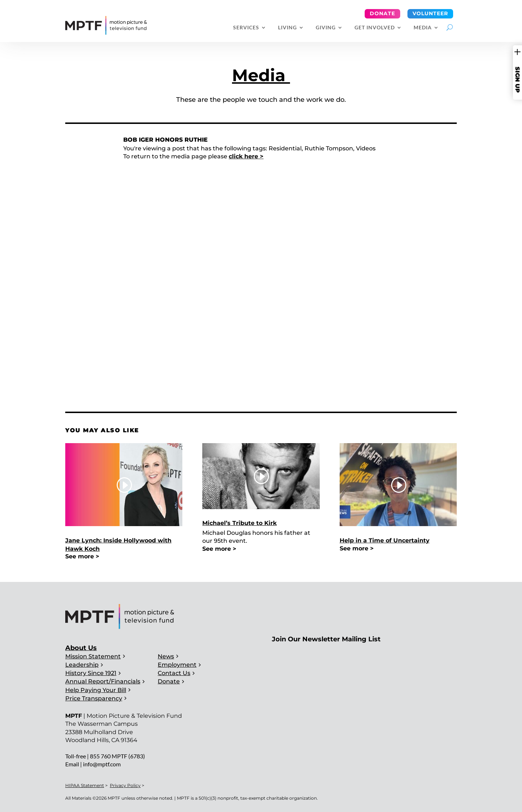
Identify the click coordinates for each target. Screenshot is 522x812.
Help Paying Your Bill (96, 690)
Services (246, 28)
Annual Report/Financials (103, 681)
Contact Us (174, 673)
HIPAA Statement (85, 785)
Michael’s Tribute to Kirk (239, 523)
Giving (326, 28)
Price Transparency (94, 698)
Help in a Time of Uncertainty (385, 540)
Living (287, 28)
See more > (82, 556)
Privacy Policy (125, 785)
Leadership (82, 665)
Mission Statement (93, 656)
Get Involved (375, 28)
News (166, 656)
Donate (382, 13)
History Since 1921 (91, 673)
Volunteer (430, 13)
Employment (177, 665)
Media (423, 28)
